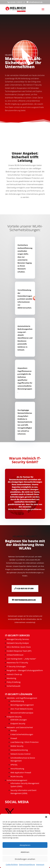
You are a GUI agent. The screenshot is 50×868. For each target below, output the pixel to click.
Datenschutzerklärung (27, 865)
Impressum (40, 865)
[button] (46, 817)
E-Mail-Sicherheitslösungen (22, 734)
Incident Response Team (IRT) (19, 651)
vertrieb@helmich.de (25, 600)
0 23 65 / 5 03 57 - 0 (17, 2)
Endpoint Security (18, 724)
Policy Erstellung (14, 682)
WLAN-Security (17, 776)
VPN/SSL (14, 765)
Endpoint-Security (14, 717)
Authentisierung (17, 701)
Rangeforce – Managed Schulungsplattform (25, 670)
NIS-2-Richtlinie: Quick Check (19, 647)
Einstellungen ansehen (25, 859)
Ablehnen (25, 852)
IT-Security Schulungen (16, 666)
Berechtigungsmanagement (22, 705)
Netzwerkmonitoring (19, 750)
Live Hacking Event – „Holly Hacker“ (21, 659)
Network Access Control (21, 754)
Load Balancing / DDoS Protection (25, 742)
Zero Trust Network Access (22, 709)
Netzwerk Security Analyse (18, 643)
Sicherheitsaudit (14, 686)
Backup (14, 730)
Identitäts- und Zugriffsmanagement (22, 698)
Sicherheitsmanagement (17, 780)
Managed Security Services (18, 639)
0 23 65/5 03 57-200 (25, 588)
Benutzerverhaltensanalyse (22, 713)
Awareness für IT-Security (17, 663)
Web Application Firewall (21, 773)
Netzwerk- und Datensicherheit (20, 727)
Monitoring (11, 678)
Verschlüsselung (17, 769)
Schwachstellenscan (15, 655)
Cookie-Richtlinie (12, 865)
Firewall (14, 738)
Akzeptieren (25, 845)
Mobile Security (17, 746)
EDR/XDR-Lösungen (19, 720)
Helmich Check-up (14, 674)
